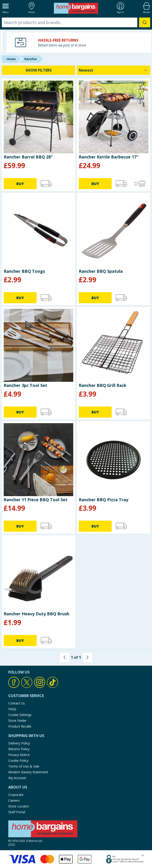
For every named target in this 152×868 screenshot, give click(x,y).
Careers (14, 800)
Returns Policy (19, 749)
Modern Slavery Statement (28, 772)
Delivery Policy (19, 743)
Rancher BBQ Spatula (101, 271)
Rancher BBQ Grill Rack (103, 385)
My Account (17, 778)
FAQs (12, 709)
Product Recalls (20, 726)
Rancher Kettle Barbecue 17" (109, 157)
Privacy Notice (19, 755)
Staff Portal (17, 812)
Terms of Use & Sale (24, 766)
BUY (20, 184)
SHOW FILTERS (39, 70)
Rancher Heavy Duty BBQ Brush (37, 614)
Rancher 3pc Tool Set (25, 385)
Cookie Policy (18, 760)
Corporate (16, 795)
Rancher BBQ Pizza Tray (104, 500)
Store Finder (17, 721)
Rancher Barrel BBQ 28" (28, 157)
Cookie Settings (20, 715)
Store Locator (19, 806)
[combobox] (76, 22)
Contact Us (17, 703)
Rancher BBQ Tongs (24, 271)
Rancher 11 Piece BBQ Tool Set (36, 500)
